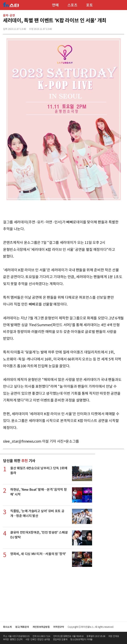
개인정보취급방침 (41, 627)
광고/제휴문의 (22, 627)
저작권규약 (58, 627)
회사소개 (7, 627)
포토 (89, 5)
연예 (55, 5)
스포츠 (72, 5)
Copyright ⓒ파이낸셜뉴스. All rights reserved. (91, 627)
